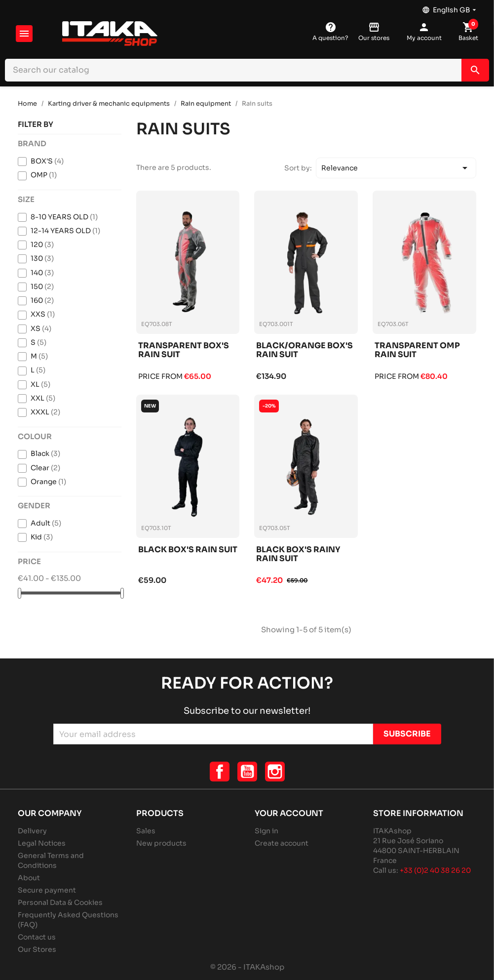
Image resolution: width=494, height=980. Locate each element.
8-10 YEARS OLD (64, 217)
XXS (43, 314)
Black (45, 453)
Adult (46, 523)
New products (161, 843)
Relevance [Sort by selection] (396, 168)
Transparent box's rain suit (184, 350)
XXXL (45, 412)
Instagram (275, 772)
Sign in (266, 831)
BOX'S (47, 161)
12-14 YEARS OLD (65, 231)
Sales (146, 831)
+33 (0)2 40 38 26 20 (435, 870)
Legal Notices (42, 843)
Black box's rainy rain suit (298, 554)
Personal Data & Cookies (60, 902)
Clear (45, 468)
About (29, 878)
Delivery (32, 831)
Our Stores (37, 949)
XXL (43, 398)
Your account (289, 813)
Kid (42, 537)
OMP (44, 175)
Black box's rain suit (188, 550)
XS (41, 328)
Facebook (220, 772)
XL (40, 384)
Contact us (37, 937)
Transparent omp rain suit (417, 350)
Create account (282, 843)
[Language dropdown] (450, 7)
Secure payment (47, 890)
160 (42, 300)
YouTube (247, 772)
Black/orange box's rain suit (304, 350)
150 (42, 286)
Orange (48, 482)
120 (42, 245)
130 (42, 258)
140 (42, 273)
